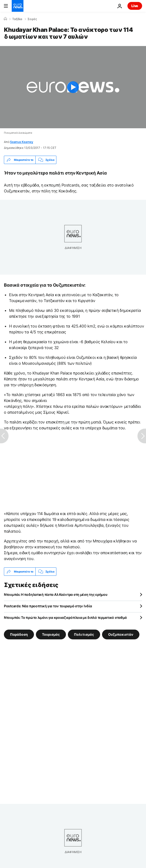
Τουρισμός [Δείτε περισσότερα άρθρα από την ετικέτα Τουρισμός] (51, 634)
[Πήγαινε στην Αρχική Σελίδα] (18, 6)
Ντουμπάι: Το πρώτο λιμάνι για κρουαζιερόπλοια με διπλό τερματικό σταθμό (65, 617)
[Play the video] (73, 87)
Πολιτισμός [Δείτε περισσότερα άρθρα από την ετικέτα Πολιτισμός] (84, 634)
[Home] (5, 19)
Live (135, 6)
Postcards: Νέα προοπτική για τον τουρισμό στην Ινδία (48, 606)
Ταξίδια (17, 19)
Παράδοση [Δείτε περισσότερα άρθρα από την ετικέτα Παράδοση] (19, 634)
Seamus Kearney (22, 142)
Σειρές (32, 19)
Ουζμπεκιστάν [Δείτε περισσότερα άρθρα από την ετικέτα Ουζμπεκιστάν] (121, 634)
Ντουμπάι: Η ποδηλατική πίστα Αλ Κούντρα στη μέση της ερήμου (56, 594)
